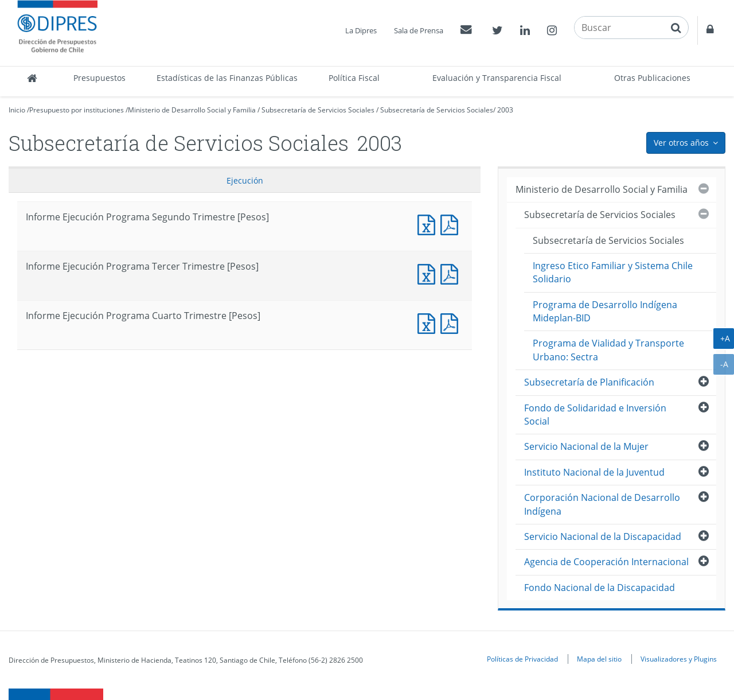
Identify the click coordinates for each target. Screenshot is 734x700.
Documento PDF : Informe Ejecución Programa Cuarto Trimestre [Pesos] (452, 322)
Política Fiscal (354, 78)
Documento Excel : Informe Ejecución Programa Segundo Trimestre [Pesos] (429, 223)
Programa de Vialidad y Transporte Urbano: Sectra (608, 350)
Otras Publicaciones (652, 78)
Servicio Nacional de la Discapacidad (603, 536)
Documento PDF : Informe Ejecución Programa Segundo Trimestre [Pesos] (452, 223)
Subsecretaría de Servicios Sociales (318, 110)
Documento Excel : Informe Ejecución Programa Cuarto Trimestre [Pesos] (429, 322)
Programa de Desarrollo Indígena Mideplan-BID (605, 311)
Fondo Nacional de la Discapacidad (600, 588)
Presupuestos (99, 78)
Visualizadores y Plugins (679, 659)
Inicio (17, 110)
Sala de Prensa (419, 30)
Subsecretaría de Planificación (589, 382)
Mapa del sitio (599, 659)
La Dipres (361, 30)
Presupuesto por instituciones (77, 110)
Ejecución (245, 180)
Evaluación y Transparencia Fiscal (497, 78)
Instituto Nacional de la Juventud (594, 472)
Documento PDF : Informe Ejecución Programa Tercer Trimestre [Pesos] (452, 273)
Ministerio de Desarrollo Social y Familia (192, 110)
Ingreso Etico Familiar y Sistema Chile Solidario (613, 272)
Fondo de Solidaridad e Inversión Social (595, 415)
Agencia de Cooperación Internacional (606, 562)
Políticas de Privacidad (522, 659)
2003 (505, 110)
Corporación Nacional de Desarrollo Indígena (602, 504)
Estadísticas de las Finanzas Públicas (227, 78)
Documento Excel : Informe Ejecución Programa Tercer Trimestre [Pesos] (429, 273)
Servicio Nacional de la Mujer (586, 446)
